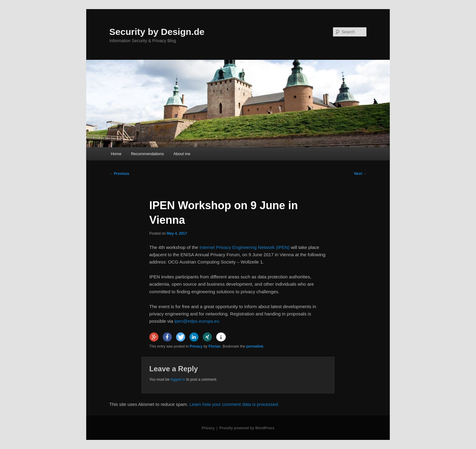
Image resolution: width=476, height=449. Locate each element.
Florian (215, 346)
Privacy (196, 346)
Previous (119, 174)
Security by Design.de (157, 32)
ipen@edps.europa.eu (197, 321)
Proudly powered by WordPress (247, 428)
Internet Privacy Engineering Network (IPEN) (245, 247)
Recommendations (147, 154)
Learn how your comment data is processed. (234, 404)
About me (182, 154)
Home (116, 154)
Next (360, 174)
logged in (178, 379)
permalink (255, 346)
